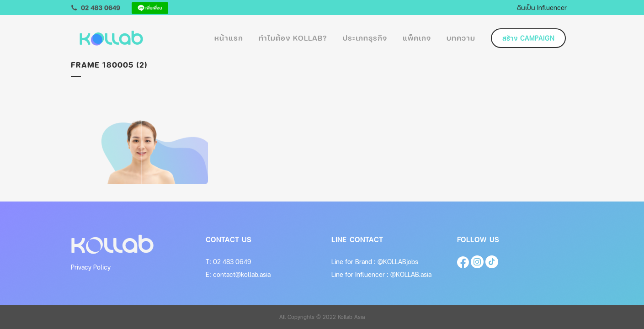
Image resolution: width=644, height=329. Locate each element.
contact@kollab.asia (242, 274)
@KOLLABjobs (398, 262)
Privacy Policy (91, 267)
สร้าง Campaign (528, 38)
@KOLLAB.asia (411, 274)
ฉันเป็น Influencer (542, 7)
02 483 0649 (232, 262)
